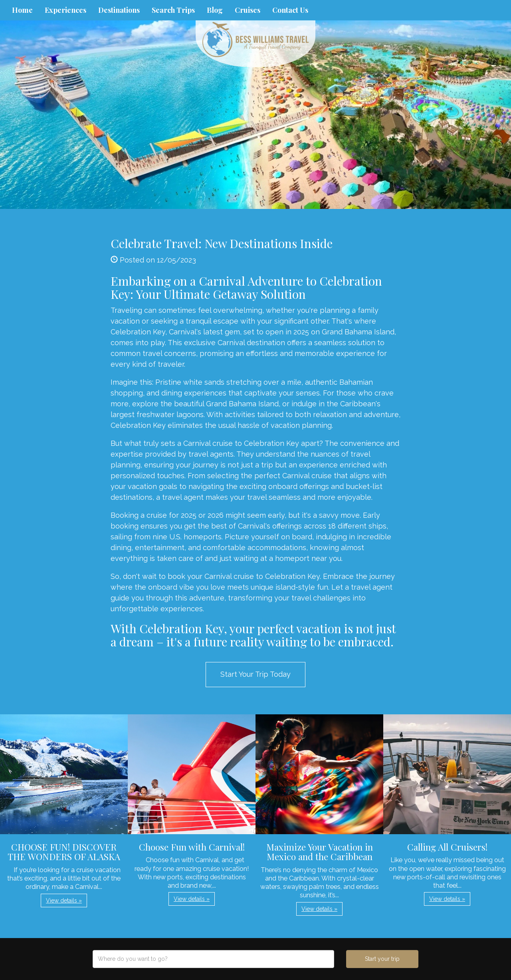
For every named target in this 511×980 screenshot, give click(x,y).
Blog (215, 10)
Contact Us (290, 10)
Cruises (248, 10)
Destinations (119, 10)
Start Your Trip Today (255, 674)
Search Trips (173, 10)
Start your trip (382, 959)
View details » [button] (64, 900)
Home (22, 10)
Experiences (65, 10)
